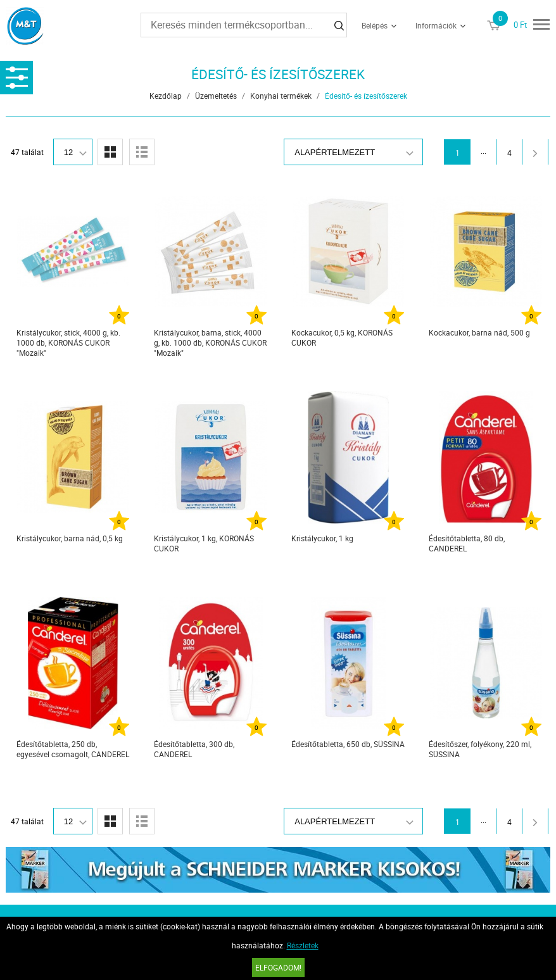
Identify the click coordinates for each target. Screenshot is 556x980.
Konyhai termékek (281, 96)
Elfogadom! (278, 967)
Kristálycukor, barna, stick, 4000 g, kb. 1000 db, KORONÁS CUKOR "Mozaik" (210, 342)
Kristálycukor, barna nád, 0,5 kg (70, 538)
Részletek (303, 945)
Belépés (375, 25)
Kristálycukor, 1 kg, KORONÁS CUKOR (204, 543)
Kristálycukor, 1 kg (322, 538)
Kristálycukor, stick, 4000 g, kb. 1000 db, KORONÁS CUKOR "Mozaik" (68, 342)
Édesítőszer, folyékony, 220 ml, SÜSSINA (480, 749)
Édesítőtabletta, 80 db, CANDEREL (467, 543)
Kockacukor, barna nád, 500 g (479, 332)
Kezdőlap (166, 96)
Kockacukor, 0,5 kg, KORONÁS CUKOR (342, 337)
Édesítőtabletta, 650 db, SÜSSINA (348, 744)
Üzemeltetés (216, 96)
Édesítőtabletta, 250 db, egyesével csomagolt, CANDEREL (73, 749)
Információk (436, 25)
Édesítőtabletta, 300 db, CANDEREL (194, 749)
